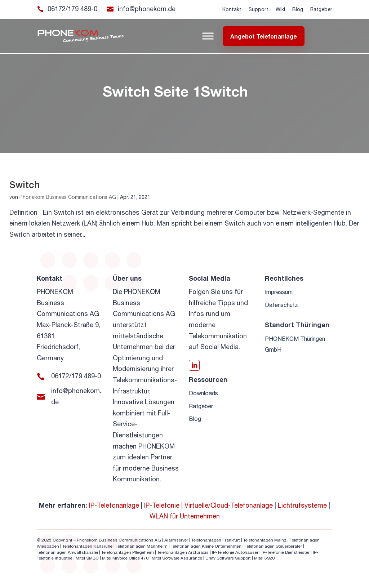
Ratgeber (321, 9)
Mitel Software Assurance (177, 558)
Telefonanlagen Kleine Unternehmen (206, 546)
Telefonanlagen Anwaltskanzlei (67, 552)
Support (259, 9)
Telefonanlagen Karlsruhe (87, 546)
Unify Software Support (228, 558)
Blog (298, 9)
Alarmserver (176, 540)
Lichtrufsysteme (302, 505)
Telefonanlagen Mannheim (142, 546)
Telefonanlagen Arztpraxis (183, 552)
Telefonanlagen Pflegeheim (128, 552)
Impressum (279, 292)
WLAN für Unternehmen (185, 516)
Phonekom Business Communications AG (68, 197)
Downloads (203, 393)
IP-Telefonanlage (114, 505)
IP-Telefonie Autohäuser (235, 552)
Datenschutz (281, 305)
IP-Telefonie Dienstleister (286, 552)
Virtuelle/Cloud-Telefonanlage (229, 505)
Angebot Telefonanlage (264, 36)
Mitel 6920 (264, 558)
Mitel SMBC (87, 558)
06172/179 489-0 (72, 9)
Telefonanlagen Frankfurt (216, 540)
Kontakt (232, 9)
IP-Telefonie (162, 505)
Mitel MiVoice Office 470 (125, 558)
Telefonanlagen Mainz (265, 540)
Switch (25, 185)
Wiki (280, 9)
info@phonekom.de (147, 9)
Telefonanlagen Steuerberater (273, 546)
